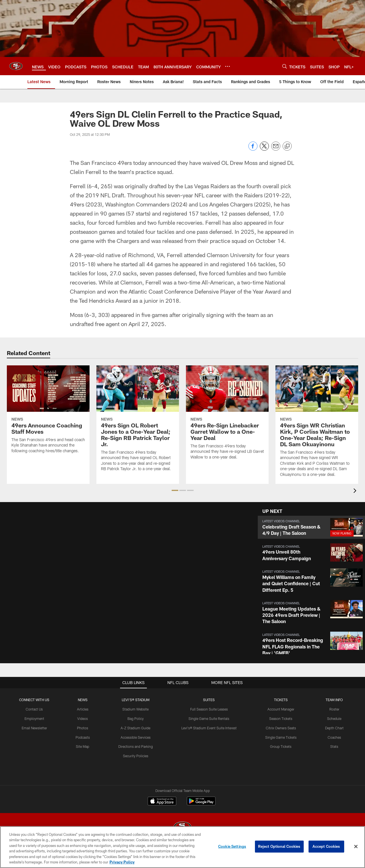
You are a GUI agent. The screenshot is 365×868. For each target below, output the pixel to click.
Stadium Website (135, 709)
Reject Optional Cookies (279, 846)
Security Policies (136, 756)
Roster (334, 709)
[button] (175, 490)
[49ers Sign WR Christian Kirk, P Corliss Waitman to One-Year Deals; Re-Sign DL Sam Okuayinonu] (317, 425)
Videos (83, 718)
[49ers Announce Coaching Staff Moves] (48, 413)
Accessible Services (136, 737)
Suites (209, 700)
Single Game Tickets (281, 737)
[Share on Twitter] (264, 149)
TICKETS (281, 700)
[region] (182, 847)
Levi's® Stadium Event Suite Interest (209, 728)
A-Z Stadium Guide (135, 728)
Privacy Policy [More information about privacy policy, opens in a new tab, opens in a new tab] (122, 862)
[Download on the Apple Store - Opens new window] (162, 802)
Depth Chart (334, 728)
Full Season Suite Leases (209, 709)
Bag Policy (136, 718)
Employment (34, 718)
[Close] (356, 847)
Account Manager (281, 709)
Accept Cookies (326, 846)
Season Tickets (281, 718)
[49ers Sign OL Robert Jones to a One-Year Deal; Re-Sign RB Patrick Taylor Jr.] (138, 422)
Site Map (83, 746)
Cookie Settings (232, 846)
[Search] (285, 66)
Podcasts (83, 737)
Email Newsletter (34, 728)
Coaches (334, 737)
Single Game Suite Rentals (209, 718)
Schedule (334, 718)
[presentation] (356, 491)
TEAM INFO (334, 700)
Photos (83, 728)
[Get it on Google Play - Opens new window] (201, 804)
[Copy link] (287, 146)
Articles (83, 709)
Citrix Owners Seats (281, 728)
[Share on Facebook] (253, 149)
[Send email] (276, 149)
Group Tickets (281, 746)
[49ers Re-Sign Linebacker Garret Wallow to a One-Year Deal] (227, 416)
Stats (334, 746)
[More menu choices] (228, 66)
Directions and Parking (136, 746)
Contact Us (34, 709)
